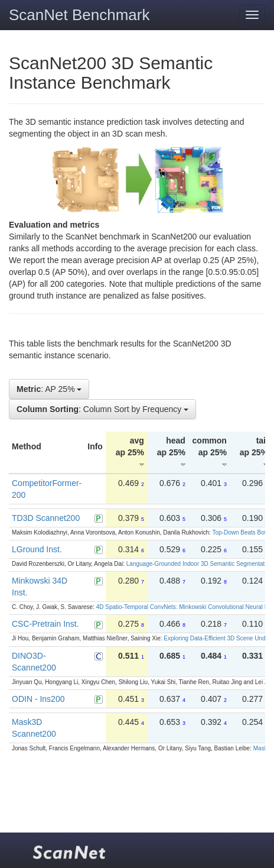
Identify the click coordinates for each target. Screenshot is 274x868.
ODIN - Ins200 (38, 699)
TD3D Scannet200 (46, 518)
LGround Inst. (37, 549)
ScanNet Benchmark (79, 15)
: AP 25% (49, 389)
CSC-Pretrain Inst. (45, 624)
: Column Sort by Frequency (102, 409)
